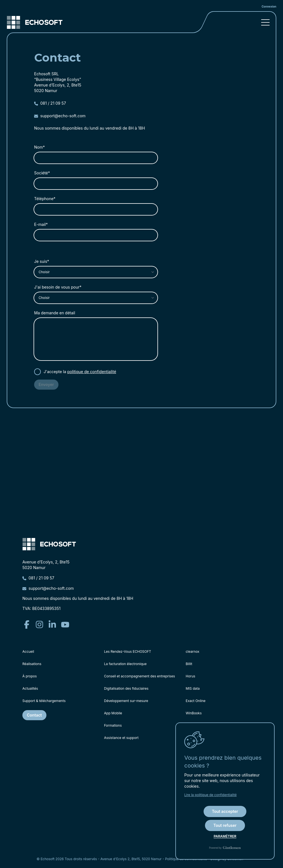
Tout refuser (225, 825)
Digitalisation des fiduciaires (126, 688)
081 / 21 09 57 (50, 103)
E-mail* (41, 224)
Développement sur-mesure (126, 701)
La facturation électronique (125, 664)
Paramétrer (225, 836)
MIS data (193, 688)
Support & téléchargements (44, 701)
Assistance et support (121, 738)
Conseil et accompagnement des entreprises (140, 676)
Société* (42, 173)
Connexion (269, 6)
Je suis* (42, 261)
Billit (189, 664)
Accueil (28, 651)
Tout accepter (225, 811)
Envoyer (46, 384)
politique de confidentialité (92, 372)
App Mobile (113, 713)
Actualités (30, 688)
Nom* (39, 147)
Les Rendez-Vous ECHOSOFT (128, 651)
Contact (34, 715)
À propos (30, 676)
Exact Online (196, 701)
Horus (190, 676)
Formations (113, 725)
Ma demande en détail (55, 313)
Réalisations (32, 664)
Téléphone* (45, 199)
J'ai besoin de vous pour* (58, 287)
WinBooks (194, 713)
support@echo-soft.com (60, 116)
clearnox (193, 651)
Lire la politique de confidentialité (210, 795)
